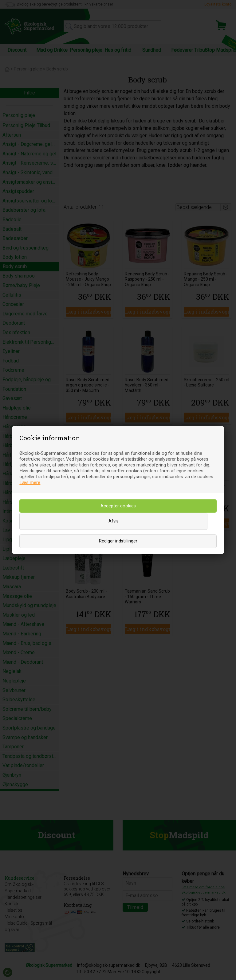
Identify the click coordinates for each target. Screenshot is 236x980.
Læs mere (30, 482)
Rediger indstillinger (118, 541)
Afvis (114, 521)
